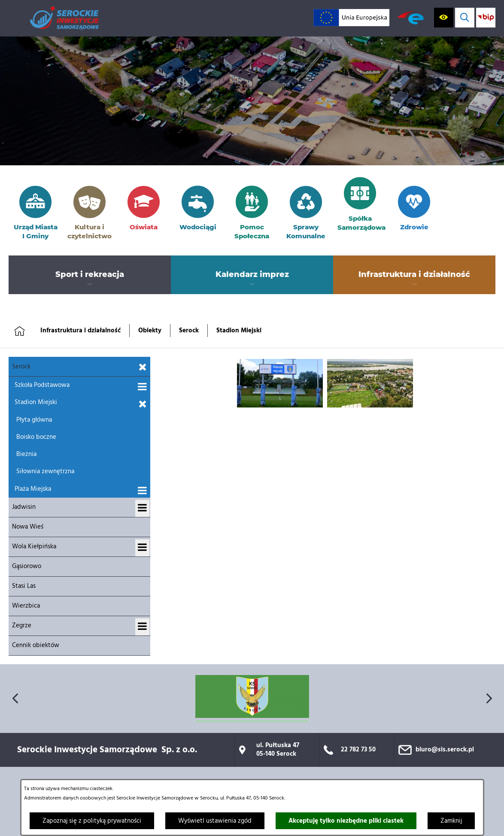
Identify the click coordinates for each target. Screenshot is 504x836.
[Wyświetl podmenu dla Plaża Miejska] (142, 491)
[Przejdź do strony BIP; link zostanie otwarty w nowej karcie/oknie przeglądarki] (486, 17)
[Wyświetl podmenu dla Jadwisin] (142, 508)
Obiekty (150, 331)
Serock (189, 331)
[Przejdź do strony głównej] (64, 18)
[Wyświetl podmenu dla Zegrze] (142, 627)
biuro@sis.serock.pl (445, 750)
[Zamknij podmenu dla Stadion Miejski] (143, 404)
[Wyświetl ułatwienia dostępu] (444, 17)
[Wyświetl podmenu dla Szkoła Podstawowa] (142, 387)
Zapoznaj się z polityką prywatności (92, 821)
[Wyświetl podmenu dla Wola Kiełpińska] (142, 548)
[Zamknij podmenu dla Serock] (143, 368)
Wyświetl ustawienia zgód (215, 821)
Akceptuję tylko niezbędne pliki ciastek (346, 821)
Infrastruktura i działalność (80, 331)
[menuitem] (90, 275)
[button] (280, 406)
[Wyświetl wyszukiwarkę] (465, 17)
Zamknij (451, 821)
